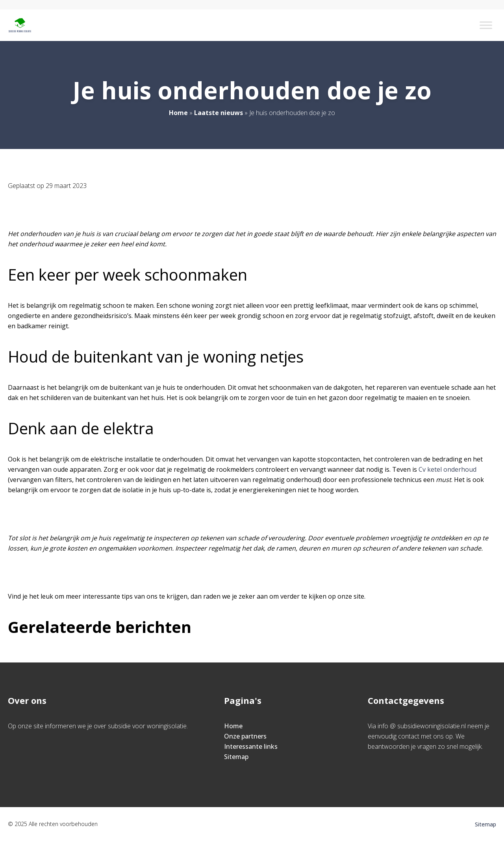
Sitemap (236, 757)
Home (178, 113)
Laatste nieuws (219, 113)
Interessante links (251, 746)
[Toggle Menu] (486, 25)
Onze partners (245, 736)
